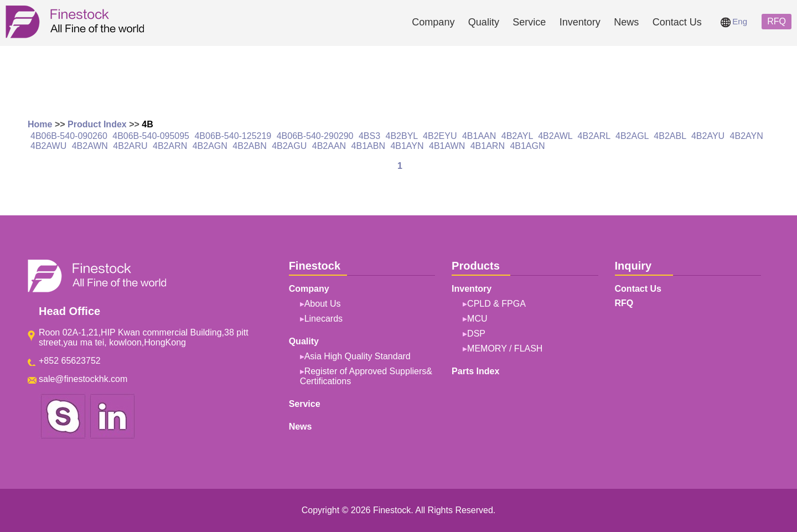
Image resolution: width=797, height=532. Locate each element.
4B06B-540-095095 (151, 136)
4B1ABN (368, 146)
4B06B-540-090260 (69, 136)
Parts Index (475, 371)
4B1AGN (527, 146)
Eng (734, 21)
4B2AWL (555, 136)
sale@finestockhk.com (83, 379)
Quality (484, 22)
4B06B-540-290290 (315, 136)
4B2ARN (170, 146)
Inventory (580, 22)
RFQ (777, 21)
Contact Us (677, 22)
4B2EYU (440, 136)
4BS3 (369, 136)
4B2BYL (402, 136)
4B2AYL (517, 136)
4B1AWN (447, 146)
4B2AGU (289, 146)
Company (433, 22)
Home (40, 124)
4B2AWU (48, 146)
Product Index (97, 124)
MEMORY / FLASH (505, 348)
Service (529, 22)
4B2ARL (594, 136)
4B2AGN (210, 146)
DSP (476, 334)
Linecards (324, 319)
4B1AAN (479, 136)
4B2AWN (90, 146)
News (626, 22)
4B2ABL (670, 136)
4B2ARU (130, 146)
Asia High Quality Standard (358, 356)
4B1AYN (407, 146)
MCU (477, 319)
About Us (323, 304)
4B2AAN (329, 146)
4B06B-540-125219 (233, 136)
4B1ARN (488, 146)
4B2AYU (708, 136)
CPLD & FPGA (496, 304)
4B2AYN (747, 136)
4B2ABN (249, 146)
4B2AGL (632, 136)
